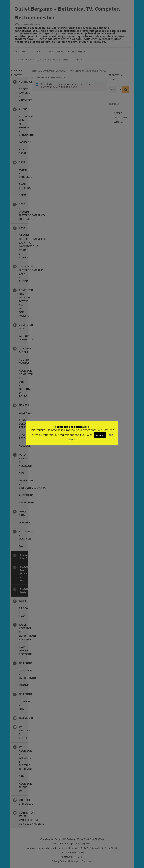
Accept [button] (100, 435)
